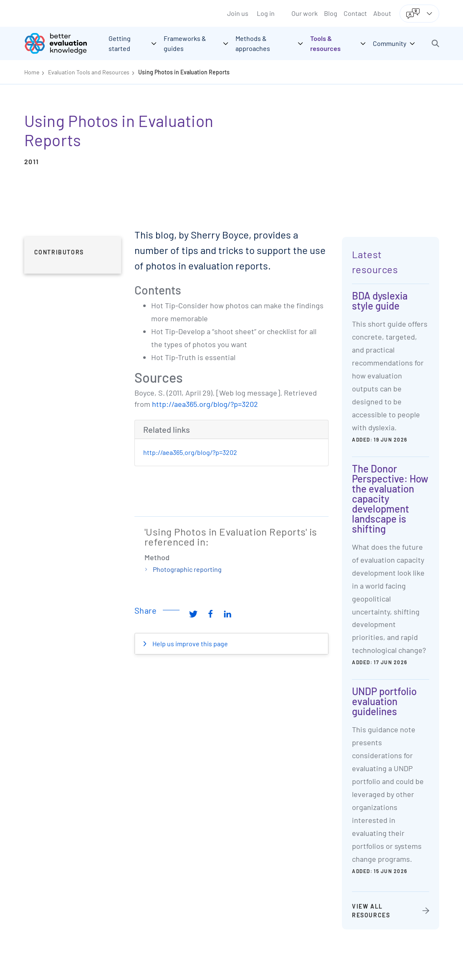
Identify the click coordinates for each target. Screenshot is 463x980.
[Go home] (62, 43)
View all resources (371, 911)
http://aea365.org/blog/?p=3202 (205, 404)
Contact (355, 13)
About (382, 13)
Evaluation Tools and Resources (89, 72)
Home (32, 72)
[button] (435, 43)
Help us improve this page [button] (190, 644)
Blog (331, 13)
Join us (238, 13)
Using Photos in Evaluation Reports (184, 72)
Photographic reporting (187, 569)
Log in (266, 13)
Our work (305, 13)
